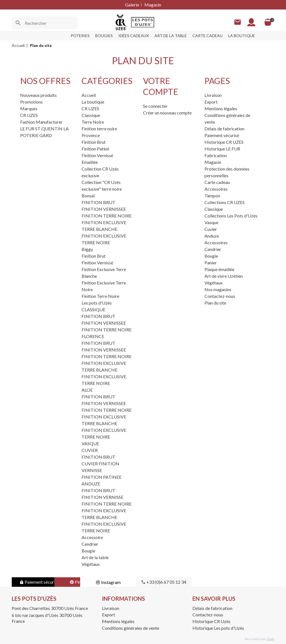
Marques (29, 108)
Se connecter (155, 106)
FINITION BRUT (98, 202)
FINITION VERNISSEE (104, 209)
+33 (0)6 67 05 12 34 (207, 582)
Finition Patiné (95, 149)
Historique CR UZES (224, 142)
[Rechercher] (45, 23)
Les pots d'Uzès (97, 303)
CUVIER (90, 450)
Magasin (153, 5)
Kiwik (270, 639)
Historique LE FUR (222, 149)
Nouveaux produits (38, 95)
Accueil (89, 95)
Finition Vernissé (97, 155)
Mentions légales (221, 108)
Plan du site (215, 303)
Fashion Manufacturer (41, 122)
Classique (91, 115)
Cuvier (211, 229)
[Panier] (268, 22)
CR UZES (29, 115)
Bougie (88, 551)
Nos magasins (218, 289)
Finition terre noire (99, 129)
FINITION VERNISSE (103, 497)
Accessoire (92, 537)
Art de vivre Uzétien (224, 276)
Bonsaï (88, 196)
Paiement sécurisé (222, 135)
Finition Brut (94, 142)
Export (211, 102)
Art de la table (95, 557)
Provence (91, 135)
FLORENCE (93, 336)
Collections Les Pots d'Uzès (231, 216)
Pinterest (96, 582)
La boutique (93, 102)
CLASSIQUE (93, 309)
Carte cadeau (217, 182)
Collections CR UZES (225, 202)
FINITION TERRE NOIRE (107, 216)
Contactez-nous (220, 296)
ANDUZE (91, 484)
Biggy (87, 249)
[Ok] (18, 23)
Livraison (213, 95)
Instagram (152, 582)
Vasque (211, 222)
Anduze (212, 236)
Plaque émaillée (219, 269)
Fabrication (216, 155)
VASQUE (90, 443)
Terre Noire (93, 122)
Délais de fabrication (224, 129)
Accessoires (216, 189)
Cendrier (90, 544)
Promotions (31, 102)
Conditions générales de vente (131, 628)
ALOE (87, 390)
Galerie (132, 5)
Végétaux (91, 564)
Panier (211, 263)
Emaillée (90, 162)
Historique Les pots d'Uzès (218, 628)
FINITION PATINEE (102, 477)
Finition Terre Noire (100, 296)
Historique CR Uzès (211, 621)
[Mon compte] (251, 22)
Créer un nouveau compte (167, 113)
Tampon (212, 196)
